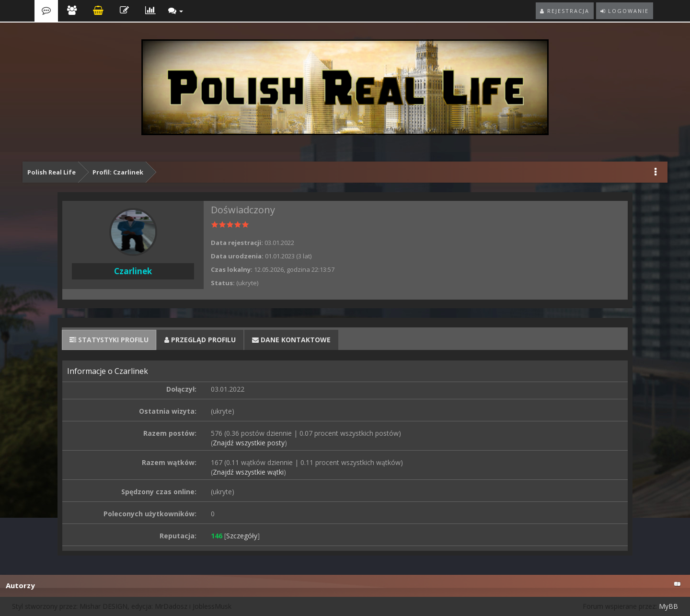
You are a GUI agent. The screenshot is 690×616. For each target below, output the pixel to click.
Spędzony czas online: (159, 492)
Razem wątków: (169, 462)
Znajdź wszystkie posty (249, 443)
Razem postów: (170, 433)
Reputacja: (178, 536)
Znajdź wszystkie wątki (248, 472)
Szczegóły (242, 536)
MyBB (668, 606)
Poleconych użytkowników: (150, 514)
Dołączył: (181, 389)
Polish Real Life (52, 172)
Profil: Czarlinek (118, 172)
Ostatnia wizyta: (168, 411)
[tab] (109, 340)
